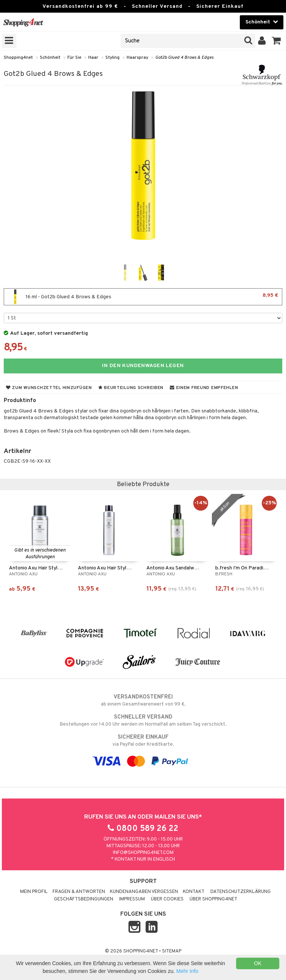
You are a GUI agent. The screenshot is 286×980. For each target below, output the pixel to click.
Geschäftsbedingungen (84, 899)
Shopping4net (18, 58)
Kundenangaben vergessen (144, 892)
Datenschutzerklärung (241, 892)
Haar (93, 58)
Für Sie (74, 58)
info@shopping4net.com (143, 853)
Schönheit (50, 58)
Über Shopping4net (213, 899)
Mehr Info (187, 971)
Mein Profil (34, 892)
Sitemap (172, 951)
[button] (277, 41)
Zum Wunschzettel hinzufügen (49, 388)
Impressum (132, 899)
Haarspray (137, 58)
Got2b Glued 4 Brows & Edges (184, 58)
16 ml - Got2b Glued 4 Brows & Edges (143, 297)
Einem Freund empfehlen (204, 388)
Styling (112, 58)
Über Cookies (167, 899)
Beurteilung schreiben (131, 388)
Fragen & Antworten (79, 892)
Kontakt (194, 892)
